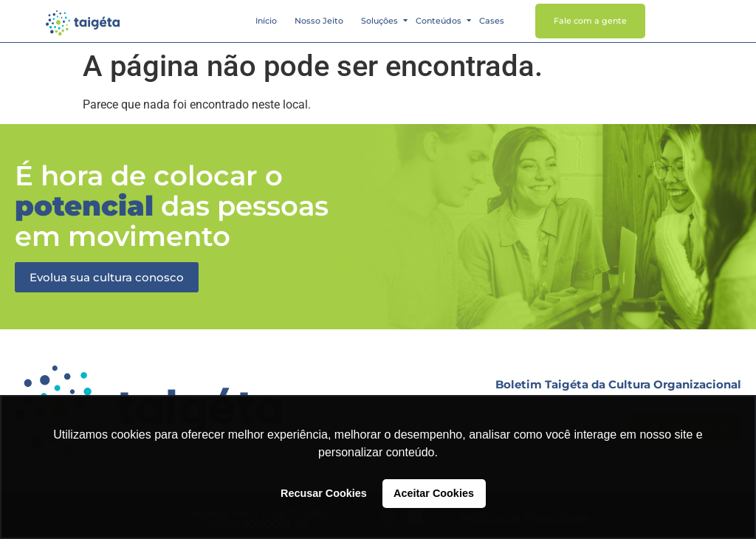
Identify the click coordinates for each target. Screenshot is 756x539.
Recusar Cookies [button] (324, 493)
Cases (492, 21)
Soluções (380, 21)
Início (266, 21)
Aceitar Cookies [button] (434, 493)
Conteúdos (439, 21)
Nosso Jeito (319, 21)
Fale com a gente (590, 21)
